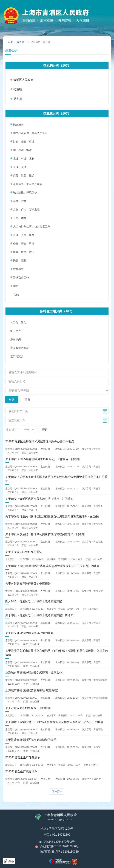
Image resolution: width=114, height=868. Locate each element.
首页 (10, 42)
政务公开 (22, 42)
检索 (12, 400)
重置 (27, 400)
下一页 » (57, 792)
